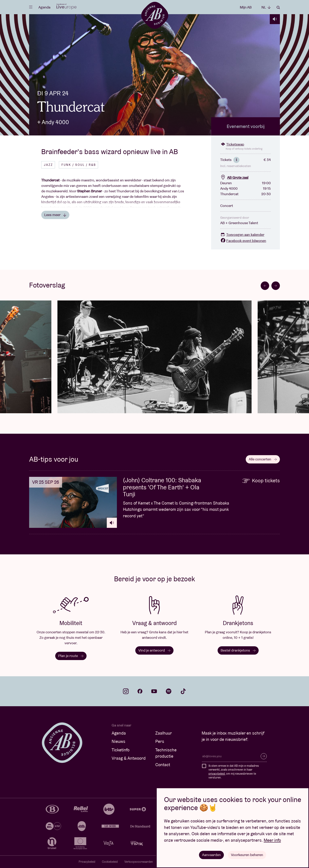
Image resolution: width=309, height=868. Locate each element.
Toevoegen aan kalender (242, 235)
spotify (169, 691)
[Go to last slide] (265, 286)
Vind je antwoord (154, 650)
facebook (140, 691)
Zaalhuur (164, 733)
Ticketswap (232, 144)
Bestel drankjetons (238, 650)
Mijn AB (246, 7)
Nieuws (119, 741)
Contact (163, 765)
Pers (160, 741)
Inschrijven (264, 756)
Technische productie (166, 753)
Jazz (48, 165)
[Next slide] (276, 286)
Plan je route (71, 656)
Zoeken (278, 7)
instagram (126, 691)
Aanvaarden (211, 855)
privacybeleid (217, 774)
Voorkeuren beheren (247, 855)
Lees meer (55, 215)
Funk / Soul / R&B (79, 165)
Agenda (44, 7)
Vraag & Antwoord (129, 758)
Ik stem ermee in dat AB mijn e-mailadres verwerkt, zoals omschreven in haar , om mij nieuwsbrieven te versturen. (234, 772)
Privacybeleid (87, 862)
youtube (154, 691)
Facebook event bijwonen (243, 241)
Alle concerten (263, 459)
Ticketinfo (121, 750)
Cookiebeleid (110, 862)
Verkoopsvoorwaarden (139, 862)
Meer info (272, 840)
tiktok (183, 691)
